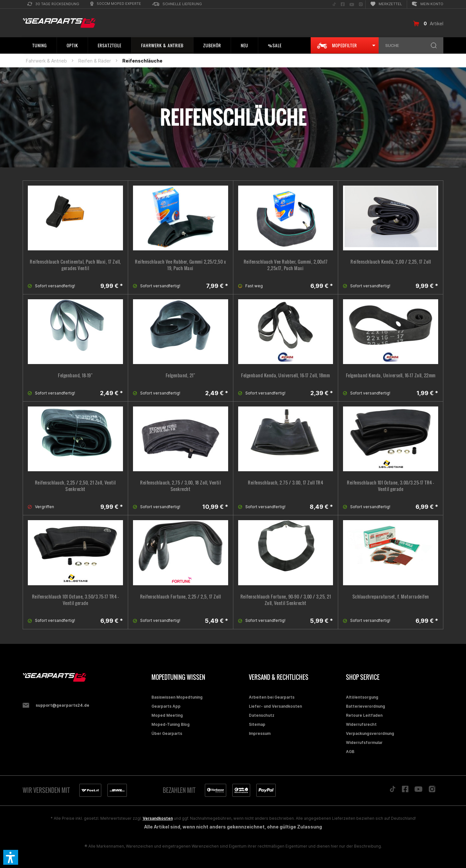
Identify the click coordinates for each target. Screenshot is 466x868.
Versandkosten (158, 818)
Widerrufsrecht (361, 724)
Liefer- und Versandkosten (275, 706)
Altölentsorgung (362, 697)
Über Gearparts (167, 733)
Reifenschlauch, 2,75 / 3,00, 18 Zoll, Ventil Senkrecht (180, 486)
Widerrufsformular (364, 742)
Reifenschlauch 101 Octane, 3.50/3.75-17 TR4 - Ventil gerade (76, 600)
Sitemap (257, 724)
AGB (350, 752)
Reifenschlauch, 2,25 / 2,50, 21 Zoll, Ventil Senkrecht (75, 486)
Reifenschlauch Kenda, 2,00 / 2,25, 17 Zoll (391, 262)
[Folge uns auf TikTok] (334, 4)
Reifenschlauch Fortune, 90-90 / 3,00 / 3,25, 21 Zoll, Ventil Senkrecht (286, 600)
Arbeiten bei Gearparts (272, 697)
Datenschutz (262, 715)
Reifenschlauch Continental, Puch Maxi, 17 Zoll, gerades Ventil (75, 265)
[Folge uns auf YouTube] (352, 4)
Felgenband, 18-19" (75, 375)
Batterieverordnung (366, 706)
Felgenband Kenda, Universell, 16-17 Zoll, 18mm (285, 375)
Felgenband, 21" (181, 375)
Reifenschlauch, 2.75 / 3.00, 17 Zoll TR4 (285, 483)
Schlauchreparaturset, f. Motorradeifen (391, 597)
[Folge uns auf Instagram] (361, 4)
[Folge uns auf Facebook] (343, 4)
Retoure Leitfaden (364, 715)
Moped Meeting (167, 715)
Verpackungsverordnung (370, 733)
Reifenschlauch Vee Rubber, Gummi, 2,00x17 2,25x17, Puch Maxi (286, 265)
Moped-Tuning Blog (171, 724)
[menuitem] (53, 4)
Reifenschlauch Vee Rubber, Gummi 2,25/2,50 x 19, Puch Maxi (180, 265)
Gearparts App (166, 706)
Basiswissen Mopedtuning (177, 697)
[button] (11, 857)
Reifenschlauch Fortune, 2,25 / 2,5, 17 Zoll (181, 597)
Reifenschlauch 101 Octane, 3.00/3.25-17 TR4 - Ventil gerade (391, 486)
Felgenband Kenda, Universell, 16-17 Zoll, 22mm (391, 375)
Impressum (260, 733)
